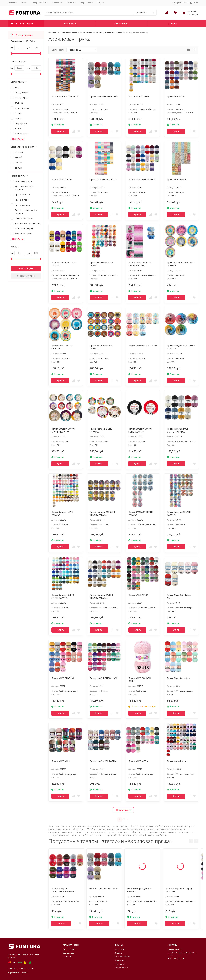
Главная (52, 32)
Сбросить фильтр (26, 276)
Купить (60, 131)
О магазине (57, 3)
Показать (24, 269)
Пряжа (89, 32)
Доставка (12, 3)
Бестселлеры (121, 23)
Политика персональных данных (21, 968)
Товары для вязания (70, 32)
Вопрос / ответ (87, 3)
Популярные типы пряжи (111, 32)
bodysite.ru (24, 973)
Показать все (123, 810)
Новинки (173, 23)
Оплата (24, 3)
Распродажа (70, 23)
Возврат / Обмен (40, 3)
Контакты (71, 3)
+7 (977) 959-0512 (175, 949)
